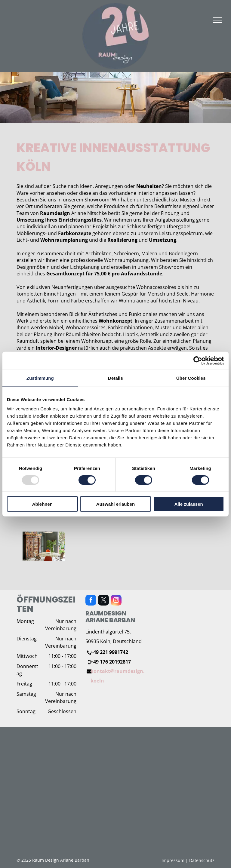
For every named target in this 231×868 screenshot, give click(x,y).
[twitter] (103, 601)
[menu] (218, 20)
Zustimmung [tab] (40, 378)
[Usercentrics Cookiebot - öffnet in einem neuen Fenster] (198, 360)
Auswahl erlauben (115, 504)
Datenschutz (202, 860)
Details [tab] (115, 378)
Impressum (173, 860)
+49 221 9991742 (109, 652)
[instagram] (116, 601)
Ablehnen (42, 504)
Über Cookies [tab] (191, 378)
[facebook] (91, 601)
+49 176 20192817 (111, 662)
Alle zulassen (189, 504)
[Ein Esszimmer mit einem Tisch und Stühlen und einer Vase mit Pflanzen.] (44, 546)
